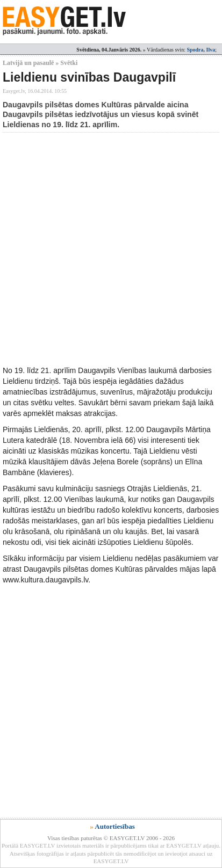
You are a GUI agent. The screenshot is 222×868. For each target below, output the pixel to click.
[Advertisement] (111, 249)
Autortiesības (114, 826)
